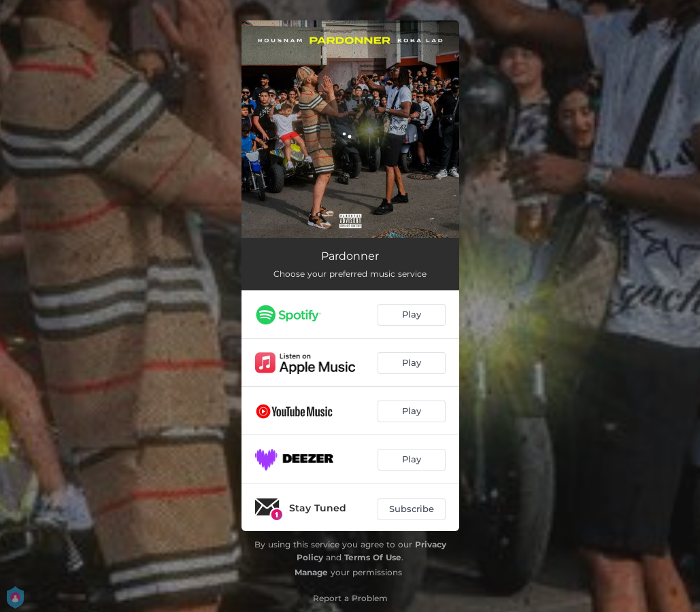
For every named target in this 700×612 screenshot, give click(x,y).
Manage (311, 572)
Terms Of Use (373, 557)
